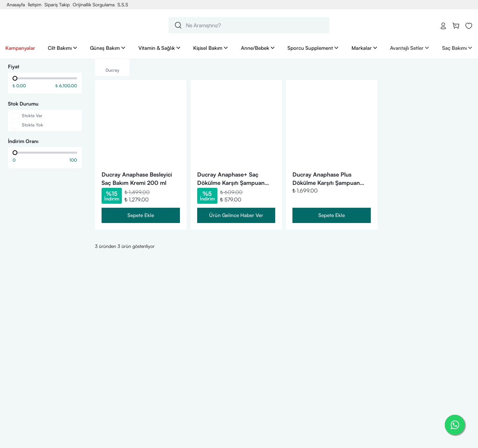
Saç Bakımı (457, 48)
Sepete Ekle (141, 215)
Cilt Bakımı (63, 48)
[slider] (15, 78)
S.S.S (123, 4)
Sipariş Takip (57, 4)
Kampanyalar (20, 48)
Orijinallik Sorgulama (94, 4)
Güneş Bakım (108, 48)
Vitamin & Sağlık (160, 48)
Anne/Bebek (258, 48)
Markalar (365, 48)
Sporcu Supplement (313, 48)
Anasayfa (16, 4)
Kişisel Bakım (211, 48)
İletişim (35, 4)
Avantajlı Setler (410, 48)
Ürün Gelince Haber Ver (236, 215)
